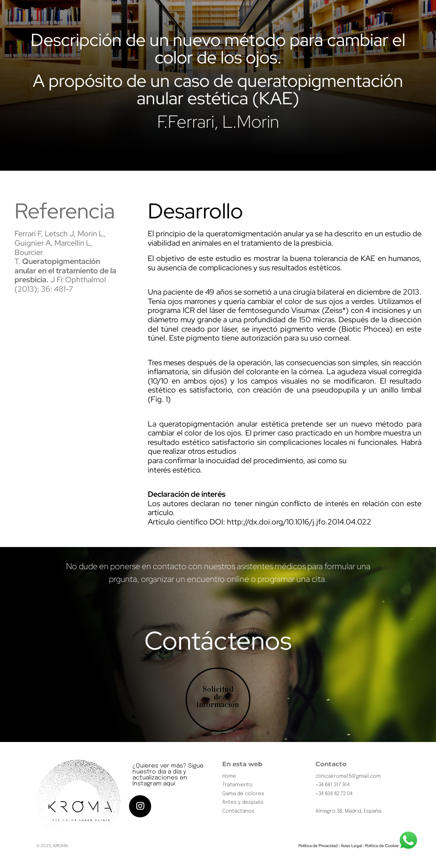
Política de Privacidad (318, 846)
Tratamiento (237, 785)
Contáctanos (238, 811)
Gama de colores (243, 794)
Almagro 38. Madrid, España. (349, 811)
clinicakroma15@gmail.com (348, 776)
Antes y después (243, 802)
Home (229, 776)
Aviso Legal (351, 846)
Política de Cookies (383, 846)
